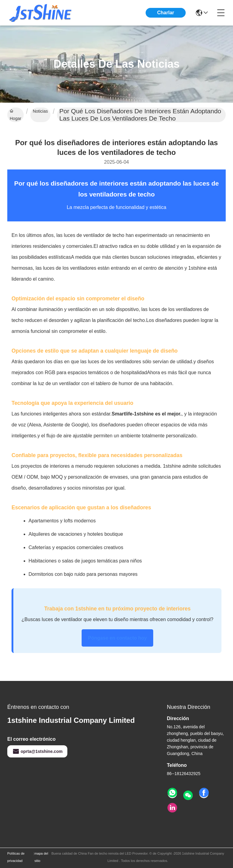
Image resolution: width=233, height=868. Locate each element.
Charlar (166, 13)
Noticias (40, 111)
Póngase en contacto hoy (117, 638)
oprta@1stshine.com (37, 751)
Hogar (15, 115)
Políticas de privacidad (16, 857)
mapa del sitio (41, 857)
